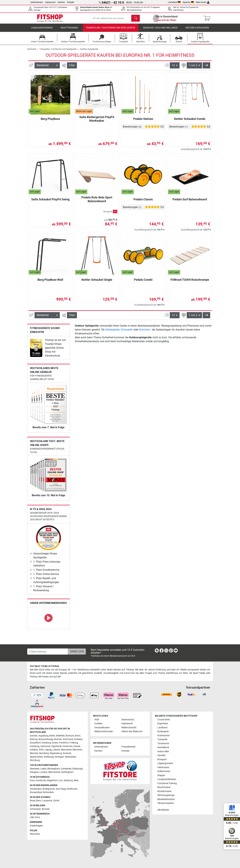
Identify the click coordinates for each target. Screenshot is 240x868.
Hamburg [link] (35, 746)
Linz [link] (61, 781)
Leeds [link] (43, 769)
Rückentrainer (164, 791)
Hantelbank (163, 748)
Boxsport (162, 759)
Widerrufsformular (104, 732)
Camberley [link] (66, 769)
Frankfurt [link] (64, 743)
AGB (97, 720)
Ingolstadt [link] (56, 746)
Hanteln (161, 756)
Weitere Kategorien (197, 30)
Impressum (50, 2)
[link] (36, 350)
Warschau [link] (35, 834)
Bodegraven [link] (49, 789)
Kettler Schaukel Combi (190, 121)
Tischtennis (163, 744)
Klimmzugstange (166, 795)
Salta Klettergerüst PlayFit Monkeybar (97, 121)
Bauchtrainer (164, 787)
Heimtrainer (163, 767)
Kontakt (71, 2)
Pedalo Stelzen (143, 121)
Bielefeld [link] (60, 736)
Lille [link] (32, 817)
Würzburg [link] (35, 760)
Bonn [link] (78, 736)
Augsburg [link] (43, 736)
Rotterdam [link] (48, 792)
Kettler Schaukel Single (97, 282)
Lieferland (174, 2)
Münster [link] (34, 753)
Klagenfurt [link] (52, 781)
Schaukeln (127, 332)
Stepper (161, 775)
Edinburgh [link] (78, 769)
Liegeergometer (165, 764)
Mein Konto (203, 2)
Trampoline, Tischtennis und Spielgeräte (111, 30)
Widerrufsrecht (129, 728)
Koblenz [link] (34, 750)
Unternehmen (37, 2)
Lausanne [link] (47, 801)
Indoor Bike (163, 751)
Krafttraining (69, 30)
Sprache (188, 2)
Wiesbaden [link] (71, 757)
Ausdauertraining (42, 30)
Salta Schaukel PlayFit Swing (50, 202)
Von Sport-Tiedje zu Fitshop (44, 666)
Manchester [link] (54, 772)
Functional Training (167, 783)
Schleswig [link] (49, 757)
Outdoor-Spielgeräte (89, 51)
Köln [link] (41, 750)
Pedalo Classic (143, 202)
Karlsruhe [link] (67, 746)
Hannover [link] (45, 746)
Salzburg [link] (68, 781)
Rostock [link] (67, 753)
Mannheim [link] (66, 750)
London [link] (44, 772)
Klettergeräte (112, 332)
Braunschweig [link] (46, 739)
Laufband (162, 728)
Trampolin (162, 740)
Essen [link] (55, 743)
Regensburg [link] (56, 753)
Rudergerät (163, 732)
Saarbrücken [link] (36, 757)
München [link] (77, 750)
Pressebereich (128, 747)
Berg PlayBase (50, 121)
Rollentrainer (164, 771)
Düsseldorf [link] (35, 743)
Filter (72, 68)
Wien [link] (76, 781)
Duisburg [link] (46, 743)
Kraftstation (164, 736)
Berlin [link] (52, 736)
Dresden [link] (78, 739)
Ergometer (163, 724)
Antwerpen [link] (35, 809)
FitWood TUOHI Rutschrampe (190, 282)
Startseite (32, 51)
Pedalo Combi (143, 282)
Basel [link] (33, 801)
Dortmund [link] (68, 739)
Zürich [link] (56, 801)
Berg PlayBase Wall (50, 282)
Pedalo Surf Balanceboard (190, 202)
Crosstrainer (164, 720)
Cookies (98, 724)
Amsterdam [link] (36, 789)
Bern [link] (39, 801)
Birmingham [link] (54, 769)
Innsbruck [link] (41, 781)
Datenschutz (128, 720)
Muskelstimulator (166, 799)
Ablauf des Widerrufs (132, 732)
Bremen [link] (58, 739)
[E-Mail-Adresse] (48, 652)
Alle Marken (163, 810)
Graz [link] (32, 781)
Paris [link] (37, 817)
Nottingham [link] (67, 772)
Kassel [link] (77, 746)
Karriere (61, 2)
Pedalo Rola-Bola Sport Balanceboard (97, 201)
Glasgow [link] (34, 772)
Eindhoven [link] (72, 789)
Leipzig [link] (48, 750)
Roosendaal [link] (36, 792)
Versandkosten (102, 728)
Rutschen (145, 332)
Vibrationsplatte (166, 803)
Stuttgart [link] (59, 757)
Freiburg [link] (74, 743)
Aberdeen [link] (35, 769)
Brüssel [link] (46, 809)
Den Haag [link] (61, 789)
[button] (206, 68)
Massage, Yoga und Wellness (160, 30)
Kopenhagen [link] (36, 826)
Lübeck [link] (56, 750)
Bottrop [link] (34, 739)
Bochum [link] (70, 736)
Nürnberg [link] (44, 753)
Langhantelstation (167, 779)
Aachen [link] (34, 736)
